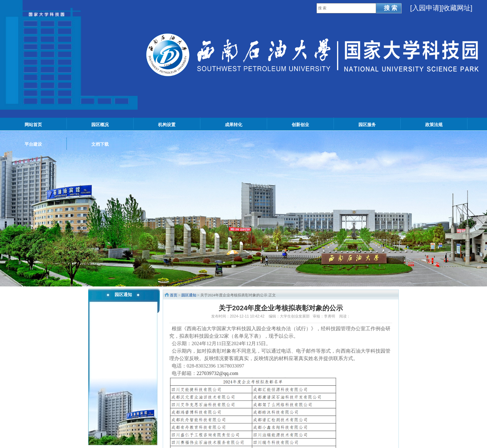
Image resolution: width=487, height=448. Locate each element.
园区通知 (189, 295)
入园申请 (426, 8)
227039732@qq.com (217, 373)
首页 (174, 295)
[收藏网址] (457, 8)
